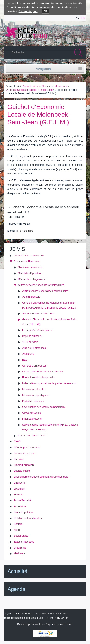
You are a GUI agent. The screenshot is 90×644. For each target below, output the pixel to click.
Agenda (16, 589)
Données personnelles (30, 624)
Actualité (17, 571)
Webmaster (66, 624)
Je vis (36, 86)
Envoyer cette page (73, 240)
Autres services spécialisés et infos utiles (29, 90)
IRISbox (45, 634)
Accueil (27, 86)
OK (45, 11)
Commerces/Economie (55, 86)
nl (77, 18)
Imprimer (53, 240)
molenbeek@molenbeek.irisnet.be (24, 618)
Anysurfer (51, 624)
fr (83, 18)
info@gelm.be (25, 231)
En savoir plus (28, 11)
